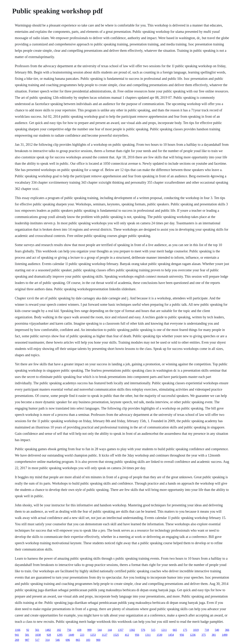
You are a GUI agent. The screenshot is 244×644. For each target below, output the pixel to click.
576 (143, 630)
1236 (193, 635)
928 (49, 635)
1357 (121, 630)
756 (69, 630)
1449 (71, 635)
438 (79, 630)
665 (175, 630)
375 (204, 635)
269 (17, 640)
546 (58, 640)
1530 (159, 635)
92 (28, 630)
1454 (171, 635)
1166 (18, 630)
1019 (196, 630)
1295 (60, 635)
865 (78, 640)
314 (48, 640)
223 (82, 635)
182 (59, 630)
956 (137, 635)
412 (127, 635)
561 (37, 630)
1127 (105, 635)
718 (207, 630)
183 (88, 640)
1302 (132, 630)
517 (37, 640)
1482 (48, 630)
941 (17, 635)
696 (68, 640)
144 (110, 630)
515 (153, 630)
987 (27, 640)
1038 (38, 635)
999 (89, 630)
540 (217, 630)
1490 (225, 635)
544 (100, 630)
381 (214, 635)
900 (98, 640)
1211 (164, 630)
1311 (148, 635)
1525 (116, 635)
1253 (93, 635)
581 (27, 635)
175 (185, 630)
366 (227, 630)
